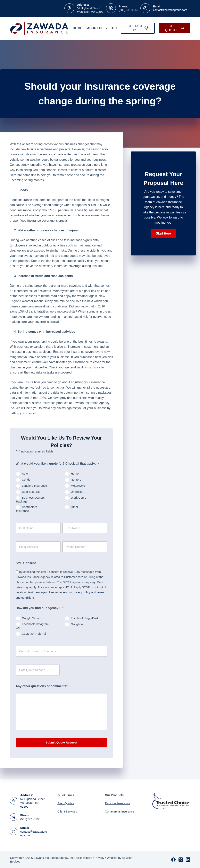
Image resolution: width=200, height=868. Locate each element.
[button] (163, 234)
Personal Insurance (117, 803)
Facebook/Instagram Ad (32, 626)
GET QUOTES (175, 28)
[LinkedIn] (188, 859)
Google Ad (78, 624)
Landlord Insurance (34, 486)
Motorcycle (78, 486)
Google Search (32, 618)
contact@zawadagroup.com (170, 10)
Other (75, 507)
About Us (98, 28)
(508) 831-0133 (128, 10)
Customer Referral (34, 634)
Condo (26, 480)
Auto (25, 473)
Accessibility (84, 857)
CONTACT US (138, 28)
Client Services (67, 811)
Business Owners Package (30, 499)
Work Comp (79, 498)
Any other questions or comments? (42, 686)
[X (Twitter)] (181, 859)
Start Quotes (66, 803)
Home (78, 28)
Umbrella (77, 492)
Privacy (99, 857)
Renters (76, 480)
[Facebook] (173, 859)
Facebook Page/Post (84, 618)
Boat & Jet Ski (31, 492)
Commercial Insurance (120, 811)
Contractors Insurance (27, 509)
